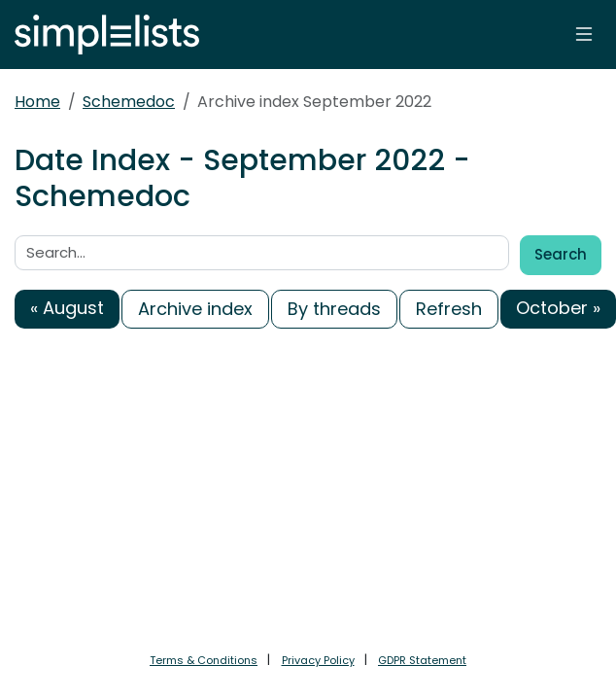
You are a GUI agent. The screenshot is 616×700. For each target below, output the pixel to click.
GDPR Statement (422, 660)
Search (561, 254)
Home (37, 102)
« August (67, 308)
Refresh (449, 309)
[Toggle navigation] (584, 34)
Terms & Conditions (204, 660)
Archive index (195, 309)
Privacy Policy (318, 660)
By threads (334, 309)
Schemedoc (129, 102)
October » (558, 308)
